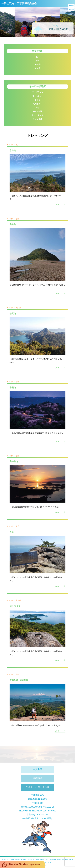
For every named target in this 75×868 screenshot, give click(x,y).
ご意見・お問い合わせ (37, 787)
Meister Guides (21, 865)
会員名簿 (37, 769)
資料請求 (37, 778)
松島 (17, 674)
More (60, 731)
